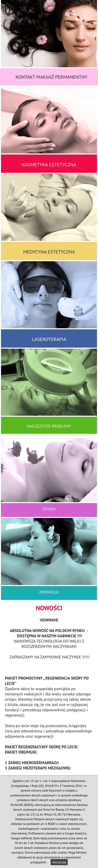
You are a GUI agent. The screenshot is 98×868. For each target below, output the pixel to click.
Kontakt (25, 77)
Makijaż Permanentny (62, 77)
